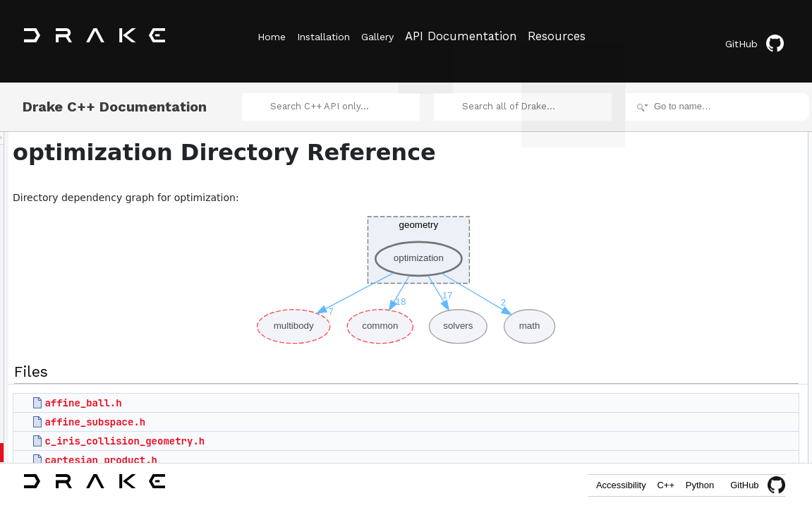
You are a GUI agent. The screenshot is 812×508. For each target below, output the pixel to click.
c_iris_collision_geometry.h (301, 433)
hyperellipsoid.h (695, 380)
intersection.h (691, 426)
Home (272, 36)
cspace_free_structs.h (707, 302)
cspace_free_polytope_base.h (722, 286)
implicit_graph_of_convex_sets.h (727, 411)
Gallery (397, 36)
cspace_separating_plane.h (718, 317)
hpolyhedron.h (693, 364)
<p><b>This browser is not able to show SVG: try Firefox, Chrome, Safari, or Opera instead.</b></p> (408, 268)
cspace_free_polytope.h (711, 271)
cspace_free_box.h (702, 240)
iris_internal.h (691, 457)
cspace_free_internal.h (709, 255)
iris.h (675, 442)
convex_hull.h (692, 209)
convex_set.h (691, 224)
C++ (651, 485)
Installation (333, 36)
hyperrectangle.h (697, 395)
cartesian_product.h (277, 452)
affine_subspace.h (271, 413)
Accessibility (596, 485)
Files (663, 131)
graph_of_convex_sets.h (712, 349)
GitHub (759, 37)
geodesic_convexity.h (706, 333)
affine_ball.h (259, 394)
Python (695, 485)
